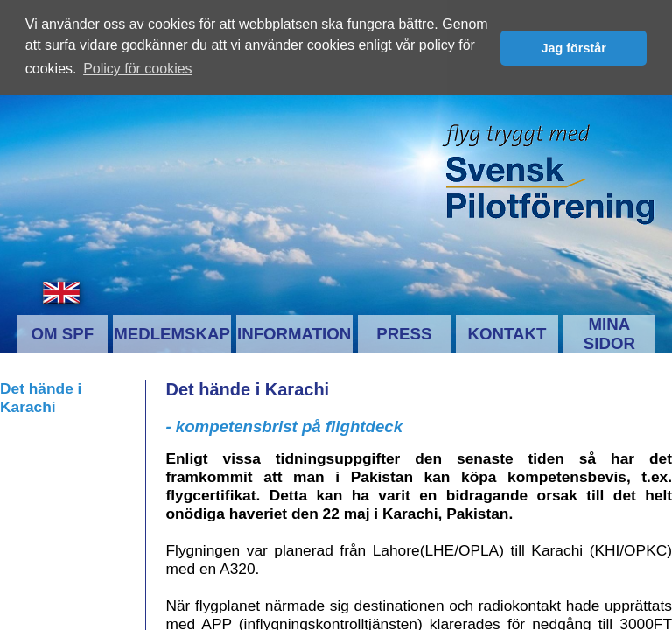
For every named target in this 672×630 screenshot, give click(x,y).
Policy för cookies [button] (138, 69)
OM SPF (63, 333)
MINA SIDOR (609, 333)
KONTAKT (507, 333)
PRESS (404, 333)
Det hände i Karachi (41, 397)
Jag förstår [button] (573, 48)
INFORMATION (294, 333)
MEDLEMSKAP (172, 333)
